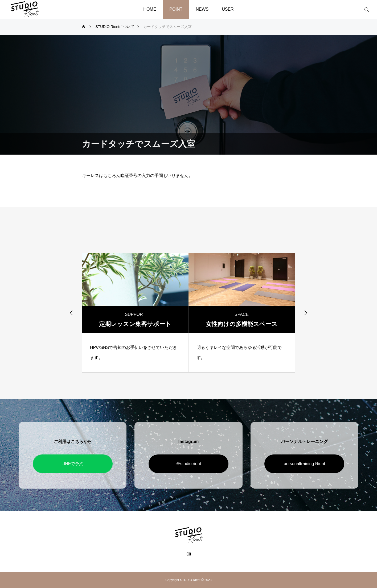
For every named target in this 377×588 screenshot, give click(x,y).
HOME (150, 9)
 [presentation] (71, 313)
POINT (176, 9)
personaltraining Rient (304, 464)
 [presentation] (306, 313)
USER (228, 9)
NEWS (202, 9)
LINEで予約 (73, 464)
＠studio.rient (188, 464)
